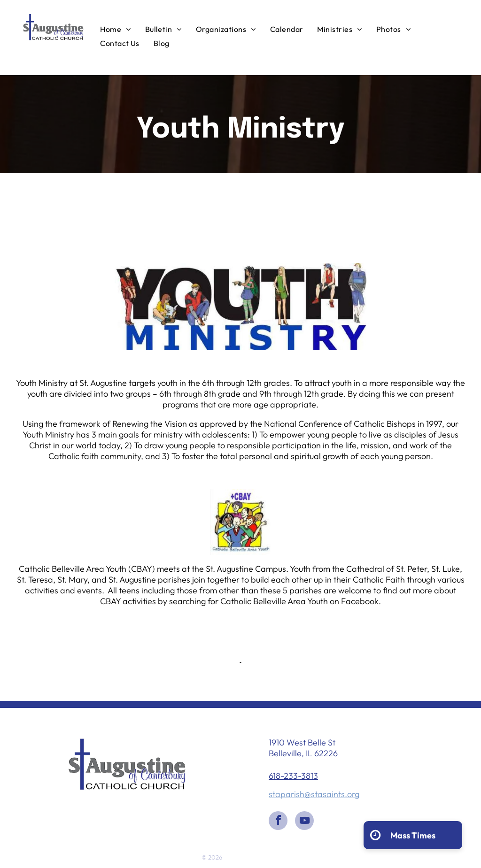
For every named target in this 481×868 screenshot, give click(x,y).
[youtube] (304, 822)
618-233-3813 (293, 776)
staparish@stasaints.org (314, 794)
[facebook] (278, 822)
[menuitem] (115, 29)
